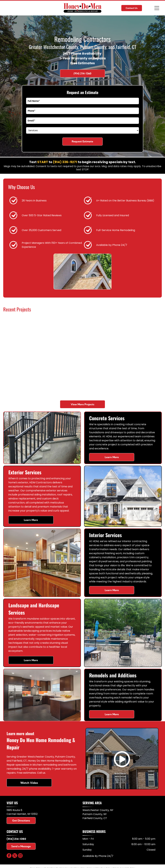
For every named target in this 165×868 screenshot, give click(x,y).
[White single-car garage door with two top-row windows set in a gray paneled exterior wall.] (23, 376)
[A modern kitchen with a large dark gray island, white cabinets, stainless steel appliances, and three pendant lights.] (63, 337)
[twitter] (15, 856)
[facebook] (9, 856)
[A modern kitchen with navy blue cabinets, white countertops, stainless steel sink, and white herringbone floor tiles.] (63, 376)
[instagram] (20, 856)
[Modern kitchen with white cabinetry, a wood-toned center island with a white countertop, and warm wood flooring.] (23, 337)
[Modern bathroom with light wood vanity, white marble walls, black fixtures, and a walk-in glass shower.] (141, 337)
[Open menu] (157, 8)
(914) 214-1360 (16, 839)
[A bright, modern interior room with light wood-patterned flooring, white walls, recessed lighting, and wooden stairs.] (141, 376)
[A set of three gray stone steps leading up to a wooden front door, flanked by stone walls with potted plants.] (102, 376)
